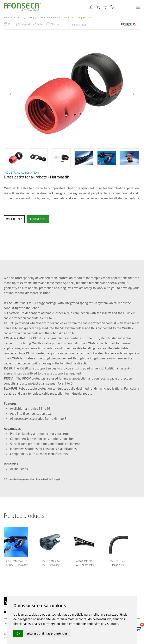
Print (11, 24)
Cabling (31, 18)
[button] (11, 94)
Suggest (25, 24)
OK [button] (18, 633)
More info (56, 24)
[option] (72, 94)
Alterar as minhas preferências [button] (47, 633)
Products (18, 18)
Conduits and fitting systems (77, 18)
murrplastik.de (79, 25)
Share (41, 24)
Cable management (48, 18)
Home (7, 18)
